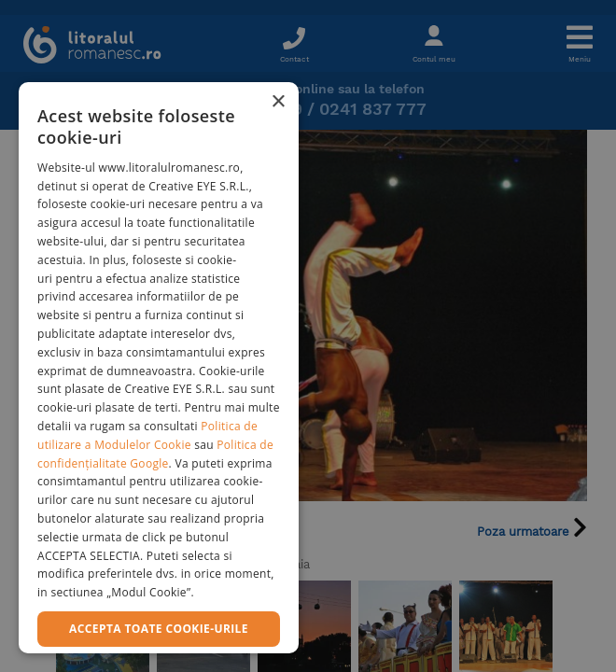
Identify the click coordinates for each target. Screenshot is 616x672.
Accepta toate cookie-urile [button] (159, 629)
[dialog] (159, 368)
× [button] (278, 102)
